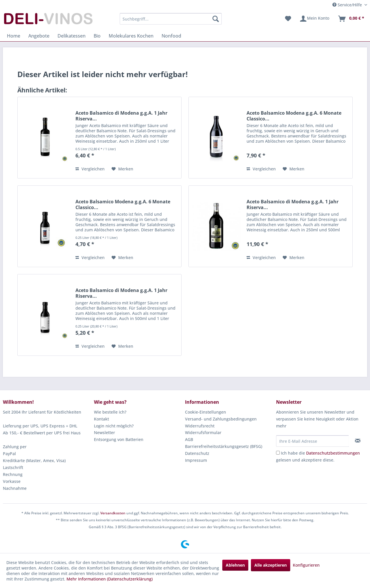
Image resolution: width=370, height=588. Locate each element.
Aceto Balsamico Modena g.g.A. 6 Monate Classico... (294, 116)
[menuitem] (171, 19)
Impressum (196, 460)
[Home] (14, 36)
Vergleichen (90, 169)
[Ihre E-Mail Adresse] (312, 441)
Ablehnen (235, 565)
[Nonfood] (171, 36)
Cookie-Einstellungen (206, 412)
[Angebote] (39, 36)
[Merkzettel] (288, 19)
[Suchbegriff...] (171, 19)
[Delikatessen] (72, 36)
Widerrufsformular (203, 432)
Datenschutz (197, 453)
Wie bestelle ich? (110, 412)
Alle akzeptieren (271, 565)
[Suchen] (216, 19)
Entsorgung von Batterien (119, 439)
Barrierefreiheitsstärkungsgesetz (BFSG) (224, 446)
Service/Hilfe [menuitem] (348, 5)
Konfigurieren (306, 565)
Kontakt (101, 419)
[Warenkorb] (351, 19)
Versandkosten (113, 513)
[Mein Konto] (314, 19)
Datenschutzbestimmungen (333, 453)
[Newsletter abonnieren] (358, 441)
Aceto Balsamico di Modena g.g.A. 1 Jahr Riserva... (121, 116)
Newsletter (104, 432)
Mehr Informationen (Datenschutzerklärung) (110, 579)
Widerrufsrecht (200, 426)
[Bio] (97, 36)
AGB (189, 439)
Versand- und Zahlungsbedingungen (221, 419)
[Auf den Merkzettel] (122, 169)
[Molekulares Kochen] (131, 36)
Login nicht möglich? (114, 426)
